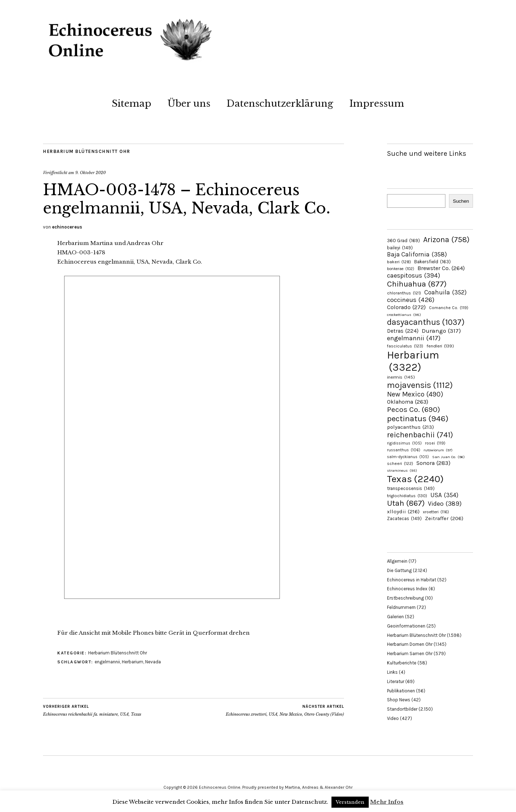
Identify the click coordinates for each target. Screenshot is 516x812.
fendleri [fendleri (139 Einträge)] (440, 346)
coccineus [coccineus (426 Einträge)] (411, 300)
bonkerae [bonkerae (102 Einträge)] (401, 269)
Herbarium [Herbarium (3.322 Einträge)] (413, 361)
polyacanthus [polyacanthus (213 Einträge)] (410, 427)
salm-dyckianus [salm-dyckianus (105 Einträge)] (408, 457)
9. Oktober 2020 (90, 173)
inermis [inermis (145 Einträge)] (401, 377)
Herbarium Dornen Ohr (410, 644)
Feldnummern (401, 607)
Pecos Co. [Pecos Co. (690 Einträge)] (414, 409)
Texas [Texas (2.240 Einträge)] (415, 479)
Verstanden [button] (350, 802)
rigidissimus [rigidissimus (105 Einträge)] (404, 443)
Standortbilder (402, 709)
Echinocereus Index (407, 589)
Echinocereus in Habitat (412, 580)
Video (393, 718)
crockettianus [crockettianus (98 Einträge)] (404, 315)
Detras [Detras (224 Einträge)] (403, 331)
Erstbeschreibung (405, 598)
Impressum (377, 104)
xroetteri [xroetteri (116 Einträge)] (436, 512)
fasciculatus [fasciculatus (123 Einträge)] (405, 346)
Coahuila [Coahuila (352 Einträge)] (445, 292)
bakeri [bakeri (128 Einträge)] (399, 262)
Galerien (395, 617)
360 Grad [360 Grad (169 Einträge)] (403, 240)
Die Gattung (399, 570)
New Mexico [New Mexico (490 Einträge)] (415, 394)
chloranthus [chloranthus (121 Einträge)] (404, 293)
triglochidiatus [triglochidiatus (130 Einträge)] (407, 496)
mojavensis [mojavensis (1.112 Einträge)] (420, 385)
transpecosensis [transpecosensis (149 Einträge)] (411, 488)
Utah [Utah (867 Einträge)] (406, 503)
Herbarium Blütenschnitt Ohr (87, 151)
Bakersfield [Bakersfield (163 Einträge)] (433, 262)
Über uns (189, 104)
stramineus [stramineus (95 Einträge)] (402, 470)
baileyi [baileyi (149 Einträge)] (400, 248)
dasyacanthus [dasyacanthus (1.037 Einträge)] (426, 322)
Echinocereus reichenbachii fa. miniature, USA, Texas (92, 710)
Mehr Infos (387, 802)
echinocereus (67, 227)
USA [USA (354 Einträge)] (444, 495)
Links (392, 672)
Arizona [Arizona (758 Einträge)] (446, 239)
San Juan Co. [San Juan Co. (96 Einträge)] (448, 457)
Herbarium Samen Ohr (410, 654)
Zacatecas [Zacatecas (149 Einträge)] (404, 518)
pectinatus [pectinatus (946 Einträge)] (418, 419)
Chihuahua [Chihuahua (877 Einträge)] (417, 284)
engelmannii (107, 662)
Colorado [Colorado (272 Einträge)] (406, 307)
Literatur (396, 681)
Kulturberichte (402, 663)
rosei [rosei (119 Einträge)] (435, 443)
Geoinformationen (406, 626)
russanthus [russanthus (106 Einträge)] (404, 450)
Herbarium (133, 662)
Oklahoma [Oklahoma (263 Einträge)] (408, 402)
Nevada (153, 662)
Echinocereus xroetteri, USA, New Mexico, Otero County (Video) (285, 710)
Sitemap (132, 104)
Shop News (399, 700)
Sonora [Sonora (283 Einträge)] (433, 463)
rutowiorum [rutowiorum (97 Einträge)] (438, 450)
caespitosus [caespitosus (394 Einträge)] (414, 275)
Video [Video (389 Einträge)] (445, 504)
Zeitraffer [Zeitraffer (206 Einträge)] (444, 518)
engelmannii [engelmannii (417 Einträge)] (414, 338)
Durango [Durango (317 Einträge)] (441, 331)
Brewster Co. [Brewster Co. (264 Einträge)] (441, 268)
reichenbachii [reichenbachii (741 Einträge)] (420, 435)
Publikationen (401, 691)
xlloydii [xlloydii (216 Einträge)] (403, 511)
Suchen (461, 201)
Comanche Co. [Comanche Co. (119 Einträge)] (449, 308)
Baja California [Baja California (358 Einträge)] (417, 254)
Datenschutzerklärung (280, 104)
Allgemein (397, 561)
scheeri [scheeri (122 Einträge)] (400, 463)
